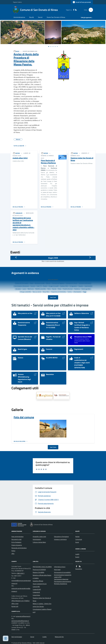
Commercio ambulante (85, 283)
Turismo (70, 292)
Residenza (77, 289)
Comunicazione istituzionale (21, 286)
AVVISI (17, 51)
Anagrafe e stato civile (39, 537)
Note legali (57, 570)
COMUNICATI (19, 213)
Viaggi (84, 292)
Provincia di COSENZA (39, 570)
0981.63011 (21, 573)
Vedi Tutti (53, 297)
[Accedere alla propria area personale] (82, 2)
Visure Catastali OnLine (40, 584)
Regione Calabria (17, 2)
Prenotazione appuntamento (63, 581)
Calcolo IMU (36, 587)
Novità (32, 17)
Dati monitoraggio (17, 637)
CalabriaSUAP (37, 589)
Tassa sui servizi (37, 292)
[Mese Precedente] (16, 257)
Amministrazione (19, 17)
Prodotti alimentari (68, 289)
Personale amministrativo (19, 548)
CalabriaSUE (36, 592)
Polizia (59, 289)
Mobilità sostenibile (41, 289)
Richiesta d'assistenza (61, 584)
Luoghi (77, 554)
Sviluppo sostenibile (25, 292)
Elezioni (45, 286)
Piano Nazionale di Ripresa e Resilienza (48, 162)
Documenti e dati (16, 539)
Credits (44, 637)
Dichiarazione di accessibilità (62, 572)
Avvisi (77, 542)
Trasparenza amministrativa (58, 292)
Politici (13, 551)
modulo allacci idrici (20, 158)
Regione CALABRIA (38, 572)
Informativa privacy (60, 567)
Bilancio (48, 283)
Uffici (13, 554)
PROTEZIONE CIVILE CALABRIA (42, 567)
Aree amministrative (17, 537)
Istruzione (18, 289)
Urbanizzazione (77, 292)
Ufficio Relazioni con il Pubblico (20, 601)
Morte (49, 289)
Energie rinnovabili (54, 286)
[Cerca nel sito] (90, 10)
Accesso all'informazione (22, 283)
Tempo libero (46, 292)
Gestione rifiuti (64, 286)
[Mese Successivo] (90, 257)
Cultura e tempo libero (39, 542)
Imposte (81, 286)
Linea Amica (36, 595)
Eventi (77, 557)
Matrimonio (31, 289)
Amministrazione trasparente (63, 575)
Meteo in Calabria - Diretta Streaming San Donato (42, 605)
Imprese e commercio (60, 539)
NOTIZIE (18, 153)
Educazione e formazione (61, 537)
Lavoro (24, 289)
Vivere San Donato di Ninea (56, 17)
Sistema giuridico (86, 289)
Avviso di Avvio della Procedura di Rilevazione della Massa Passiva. (26, 59)
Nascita (54, 289)
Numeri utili (15, 606)
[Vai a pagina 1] (49, 47)
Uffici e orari (15, 604)
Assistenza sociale (40, 283)
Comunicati (79, 539)
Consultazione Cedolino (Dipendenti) (42, 611)
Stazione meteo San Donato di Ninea (82, 159)
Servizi (40, 17)
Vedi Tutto (53, 447)
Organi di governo (17, 545)
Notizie (77, 537)
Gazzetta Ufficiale (38, 581)
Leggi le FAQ (58, 577)
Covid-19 (39, 286)
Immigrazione (73, 286)
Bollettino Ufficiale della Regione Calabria (42, 577)
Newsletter (79, 569)
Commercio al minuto (71, 283)
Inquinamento (88, 286)
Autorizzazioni (37, 539)
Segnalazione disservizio (61, 579)
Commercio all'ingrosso (58, 283)
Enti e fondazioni (16, 542)
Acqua (32, 283)
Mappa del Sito (59, 637)
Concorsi (33, 286)
